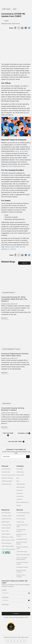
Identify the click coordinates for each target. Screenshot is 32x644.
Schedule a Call (24, 433)
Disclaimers (19, 499)
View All (24, 263)
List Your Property (21, 519)
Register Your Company (8, 537)
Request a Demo (6, 522)
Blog (18, 478)
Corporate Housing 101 (9, 293)
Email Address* (5, 597)
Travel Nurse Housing (22, 552)
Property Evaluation (7, 516)
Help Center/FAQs (6, 513)
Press (18, 481)
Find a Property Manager (8, 546)
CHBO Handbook (6, 534)
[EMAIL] (28, 457)
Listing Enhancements (22, 539)
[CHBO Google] (26, 641)
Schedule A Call (20, 522)
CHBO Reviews (20, 472)
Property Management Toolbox (11, 349)
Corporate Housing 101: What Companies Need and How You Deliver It (14, 299)
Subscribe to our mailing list (16, 450)
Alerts (15, 9)
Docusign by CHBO (6, 525)
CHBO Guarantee (21, 484)
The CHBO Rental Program (23, 513)
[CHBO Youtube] (10, 641)
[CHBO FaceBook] (6, 641)
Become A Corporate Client (8, 475)
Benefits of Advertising (7, 478)
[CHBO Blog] (13, 641)
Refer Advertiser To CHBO (8, 540)
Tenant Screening (6, 528)
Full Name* (4, 590)
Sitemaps (19, 505)
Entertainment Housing (22, 567)
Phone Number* (5, 605)
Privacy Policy (20, 496)
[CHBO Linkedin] (19, 641)
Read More (5, 318)
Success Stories (20, 475)
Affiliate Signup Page (7, 481)
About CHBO (20, 469)
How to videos (5, 531)
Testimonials (20, 490)
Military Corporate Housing (23, 555)
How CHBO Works (6, 469)
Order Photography (7, 543)
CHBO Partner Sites (6, 484)
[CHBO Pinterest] (22, 641)
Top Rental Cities (6, 472)
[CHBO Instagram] (16, 641)
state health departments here (15, 166)
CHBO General (6, 9)
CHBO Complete (20, 487)
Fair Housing (20, 493)
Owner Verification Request (8, 549)
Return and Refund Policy (23, 502)
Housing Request (21, 516)
